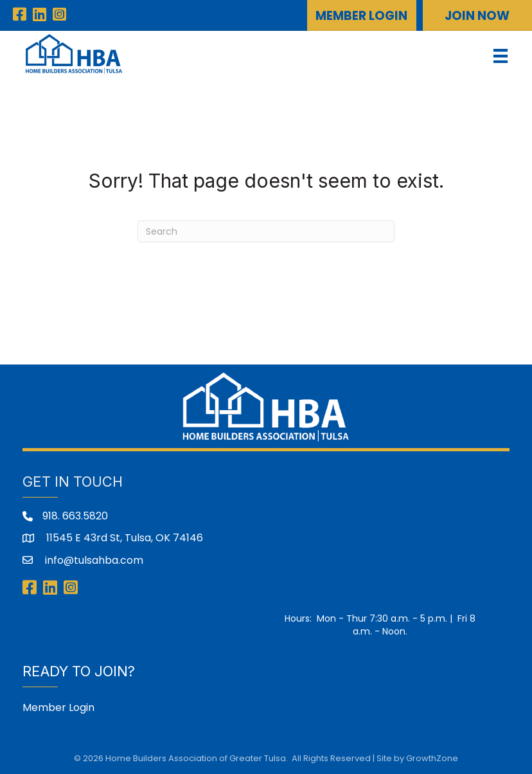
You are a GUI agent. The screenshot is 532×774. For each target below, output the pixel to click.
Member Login (58, 707)
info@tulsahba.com (93, 560)
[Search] (266, 231)
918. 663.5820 (75, 516)
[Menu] (501, 56)
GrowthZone (432, 758)
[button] (362, 15)
